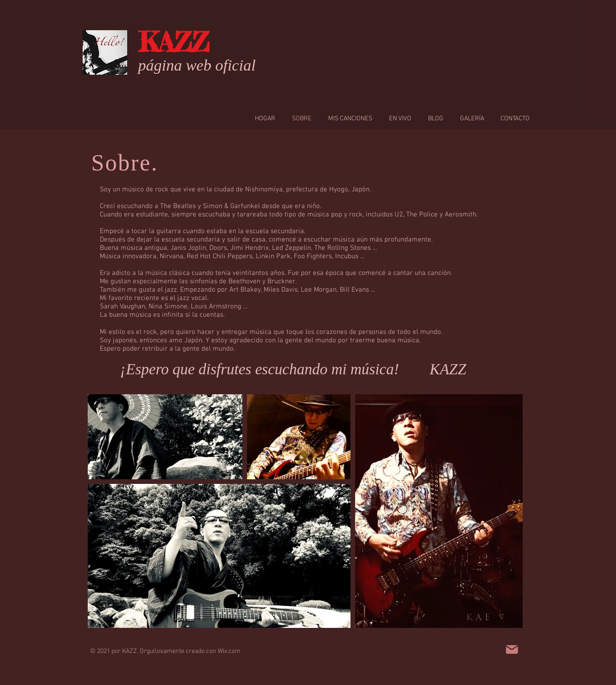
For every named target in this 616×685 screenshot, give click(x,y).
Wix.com (229, 651)
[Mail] (512, 650)
